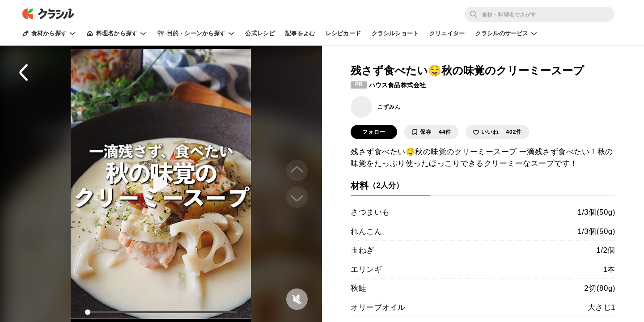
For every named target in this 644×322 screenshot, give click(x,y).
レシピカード (343, 33)
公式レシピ (260, 33)
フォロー (374, 132)
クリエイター (447, 33)
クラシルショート (395, 33)
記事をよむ (300, 33)
